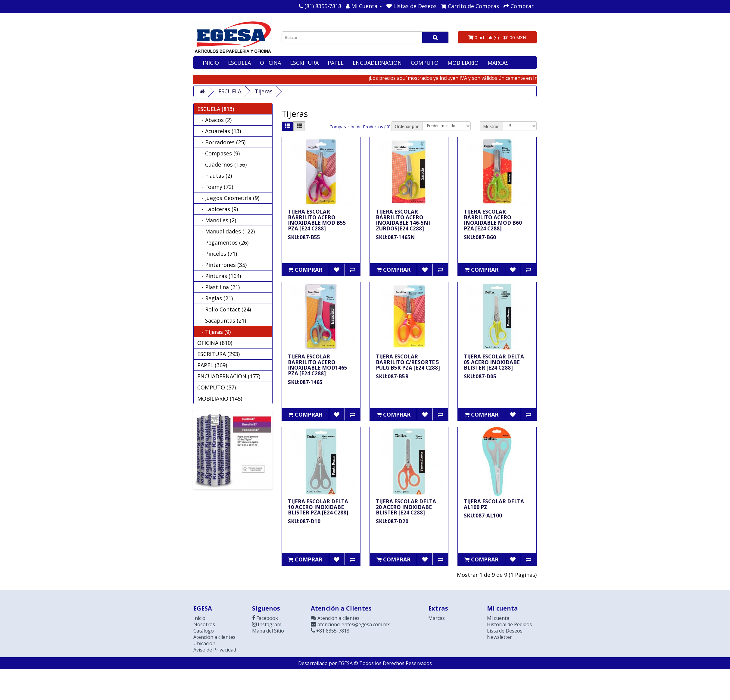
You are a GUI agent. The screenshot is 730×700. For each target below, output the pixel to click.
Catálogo (204, 631)
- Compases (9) (218, 153)
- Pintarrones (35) (222, 265)
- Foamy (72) (215, 187)
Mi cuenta (498, 618)
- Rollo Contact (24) (224, 309)
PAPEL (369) (212, 365)
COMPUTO (425, 63)
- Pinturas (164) (219, 276)
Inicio (199, 618)
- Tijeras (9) (214, 332)
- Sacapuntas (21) (222, 320)
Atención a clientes (214, 637)
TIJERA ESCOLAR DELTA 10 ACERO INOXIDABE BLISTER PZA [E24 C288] (318, 507)
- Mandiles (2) (217, 220)
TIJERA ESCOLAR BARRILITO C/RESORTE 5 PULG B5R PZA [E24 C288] (408, 362)
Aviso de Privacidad (215, 650)
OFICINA (270, 63)
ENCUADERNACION (377, 63)
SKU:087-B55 (304, 237)
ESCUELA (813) (216, 109)
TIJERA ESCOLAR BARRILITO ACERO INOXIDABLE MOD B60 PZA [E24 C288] (493, 220)
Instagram (267, 624)
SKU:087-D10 (304, 521)
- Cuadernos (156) (222, 164)
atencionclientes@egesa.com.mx (350, 624)
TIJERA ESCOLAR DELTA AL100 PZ (494, 504)
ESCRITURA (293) (218, 354)
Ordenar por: (407, 126)
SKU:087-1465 (305, 382)
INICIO (211, 63)
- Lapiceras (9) (218, 209)
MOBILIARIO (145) (220, 398)
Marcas (437, 618)
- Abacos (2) (214, 120)
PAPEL (336, 63)
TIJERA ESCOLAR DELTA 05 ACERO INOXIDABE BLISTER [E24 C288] (494, 362)
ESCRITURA (304, 63)
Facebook (265, 618)
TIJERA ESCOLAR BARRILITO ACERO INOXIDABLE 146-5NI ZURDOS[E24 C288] (403, 220)
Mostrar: (491, 126)
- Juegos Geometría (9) (228, 198)
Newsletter (499, 637)
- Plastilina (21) (218, 287)
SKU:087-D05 (480, 376)
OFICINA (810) (215, 343)
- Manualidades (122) (226, 231)
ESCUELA (239, 63)
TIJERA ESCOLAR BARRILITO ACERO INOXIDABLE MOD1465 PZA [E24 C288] (318, 365)
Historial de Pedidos (509, 624)
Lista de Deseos (505, 631)
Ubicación (204, 643)
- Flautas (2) (215, 176)
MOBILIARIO (463, 63)
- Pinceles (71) (217, 254)
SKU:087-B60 (480, 237)
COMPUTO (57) (217, 387)
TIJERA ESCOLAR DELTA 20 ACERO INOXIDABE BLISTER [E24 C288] (406, 507)
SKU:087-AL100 (483, 516)
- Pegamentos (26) (223, 242)
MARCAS (498, 63)
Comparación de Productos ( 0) (360, 127)
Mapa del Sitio (268, 631)
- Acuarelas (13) (219, 131)
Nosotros (204, 624)
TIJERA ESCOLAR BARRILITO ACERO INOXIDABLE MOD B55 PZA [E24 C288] (317, 220)
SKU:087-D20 (392, 521)
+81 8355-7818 (330, 631)
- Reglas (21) (215, 298)
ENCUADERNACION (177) (229, 376)
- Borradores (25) (221, 142)
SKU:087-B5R (392, 376)
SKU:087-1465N (395, 237)
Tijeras (264, 91)
